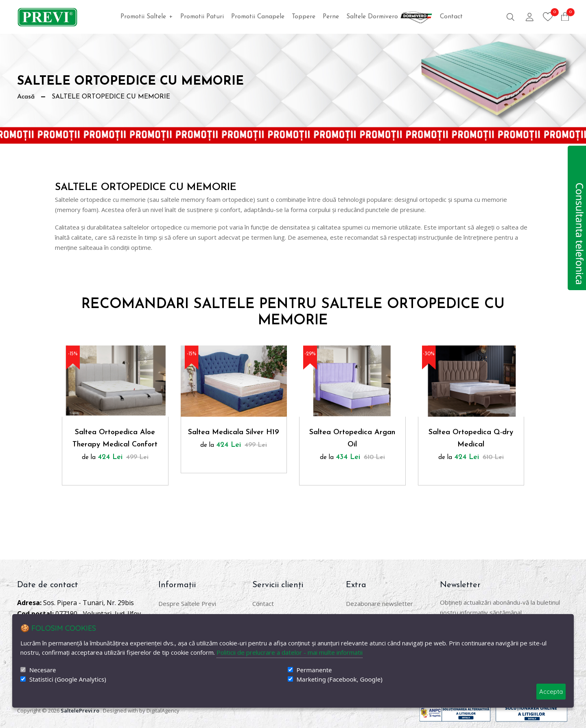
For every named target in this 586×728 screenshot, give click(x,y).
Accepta (551, 692)
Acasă (26, 97)
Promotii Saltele (147, 17)
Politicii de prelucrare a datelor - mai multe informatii (290, 652)
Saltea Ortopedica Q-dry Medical (471, 438)
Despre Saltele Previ (187, 603)
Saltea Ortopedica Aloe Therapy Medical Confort (115, 438)
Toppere (304, 17)
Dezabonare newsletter (379, 603)
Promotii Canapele (258, 17)
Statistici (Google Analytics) (68, 679)
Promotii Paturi (202, 17)
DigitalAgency (163, 711)
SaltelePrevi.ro (80, 711)
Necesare (43, 670)
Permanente (314, 670)
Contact (451, 17)
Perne (331, 17)
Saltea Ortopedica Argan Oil (352, 438)
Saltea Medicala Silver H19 (234, 432)
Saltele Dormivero (389, 17)
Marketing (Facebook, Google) (340, 679)
